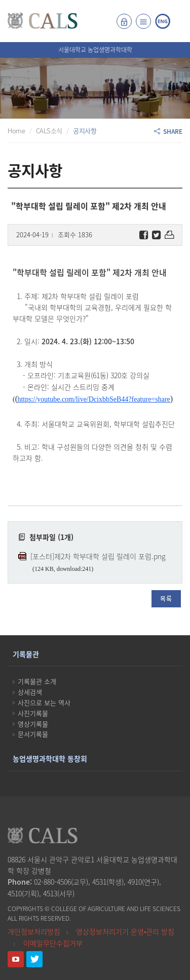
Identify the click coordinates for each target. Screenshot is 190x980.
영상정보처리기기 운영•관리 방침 (125, 931)
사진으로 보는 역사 (44, 702)
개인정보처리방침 (34, 931)
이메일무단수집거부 (53, 943)
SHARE (168, 131)
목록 (166, 599)
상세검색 (30, 692)
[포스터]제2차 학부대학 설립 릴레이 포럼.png (98, 556)
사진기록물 (33, 713)
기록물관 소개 (37, 681)
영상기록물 (33, 724)
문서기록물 (33, 734)
